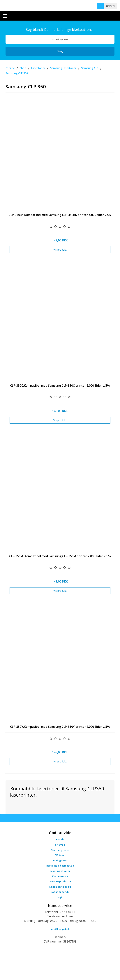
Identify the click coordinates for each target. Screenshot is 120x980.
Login (60, 897)
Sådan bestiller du (60, 887)
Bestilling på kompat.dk (60, 866)
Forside (60, 839)
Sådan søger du (60, 892)
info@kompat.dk (60, 929)
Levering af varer (60, 871)
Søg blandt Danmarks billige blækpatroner (60, 30)
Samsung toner (60, 850)
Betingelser (60, 860)
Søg (60, 51)
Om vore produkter (60, 881)
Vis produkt (60, 250)
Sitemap (60, 845)
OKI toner (60, 855)
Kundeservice (60, 876)
